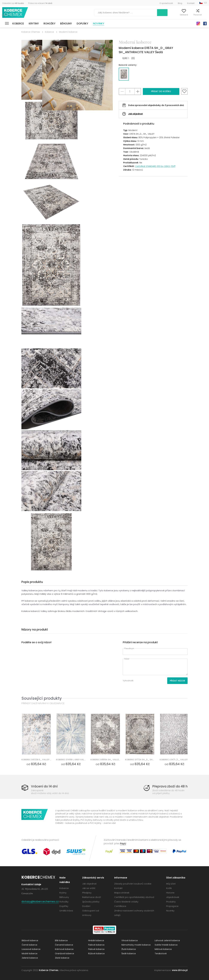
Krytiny (34, 24)
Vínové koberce (129, 940)
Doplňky (82, 24)
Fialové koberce (96, 945)
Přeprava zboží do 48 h (169, 786)
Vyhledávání (149, 13)
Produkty (171, 902)
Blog (180, 3)
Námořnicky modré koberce (136, 945)
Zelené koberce (29, 958)
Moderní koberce (68, 32)
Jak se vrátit (89, 888)
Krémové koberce (64, 949)
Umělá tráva (66, 911)
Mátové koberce (163, 949)
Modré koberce (29, 953)
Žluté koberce (128, 949)
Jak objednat (135, 114)
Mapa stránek (122, 893)
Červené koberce (64, 945)
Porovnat (192, 15)
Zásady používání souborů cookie (133, 884)
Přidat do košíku (161, 91)
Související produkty (42, 698)
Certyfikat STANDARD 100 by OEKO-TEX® (155, 166)
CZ (205, 3)
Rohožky (49, 24)
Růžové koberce (96, 953)
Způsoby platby (91, 902)
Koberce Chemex (15, 13)
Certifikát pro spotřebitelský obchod (134, 897)
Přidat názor (177, 681)
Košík (204, 15)
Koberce (18, 24)
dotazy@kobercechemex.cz (40, 901)
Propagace (172, 906)
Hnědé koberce (96, 940)
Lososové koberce (31, 949)
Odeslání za (13, 3)
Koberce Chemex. (49, 970)
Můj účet (165, 15)
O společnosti (166, 3)
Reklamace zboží (92, 897)
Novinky (99, 24)
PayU (123, 844)
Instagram (198, 24)
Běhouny (66, 24)
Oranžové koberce (64, 953)
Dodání (86, 906)
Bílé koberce (61, 940)
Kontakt (191, 3)
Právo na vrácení (40, 3)
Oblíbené (179, 15)
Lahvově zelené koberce (167, 940)
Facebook (205, 24)
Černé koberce (29, 945)
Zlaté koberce (62, 958)
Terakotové (160, 953)
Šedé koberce (128, 953)
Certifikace (120, 906)
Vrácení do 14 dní (45, 786)
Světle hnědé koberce (166, 945)
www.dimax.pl (180, 970)
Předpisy (87, 893)
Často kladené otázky (126, 902)
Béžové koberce (30, 940)
